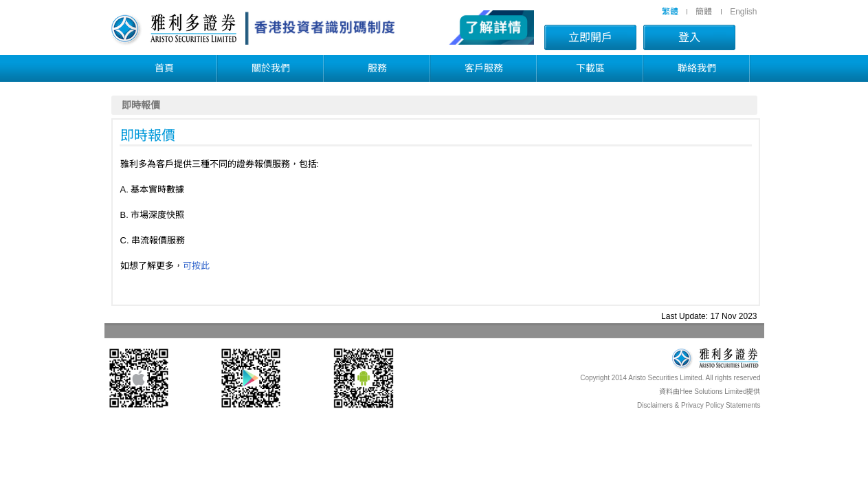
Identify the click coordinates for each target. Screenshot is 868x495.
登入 (689, 37)
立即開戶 (590, 37)
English (743, 12)
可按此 (196, 266)
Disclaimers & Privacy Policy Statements (699, 405)
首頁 (164, 68)
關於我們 (271, 68)
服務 (377, 68)
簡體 (704, 12)
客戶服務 (484, 68)
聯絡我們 (697, 68)
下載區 (590, 68)
